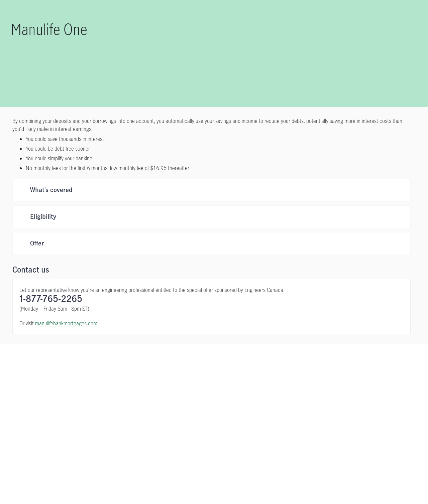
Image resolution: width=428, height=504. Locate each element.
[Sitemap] (349, 435)
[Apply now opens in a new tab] (107, 372)
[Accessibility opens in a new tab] (138, 435)
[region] (214, 483)
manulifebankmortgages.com (66, 323)
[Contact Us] (321, 372)
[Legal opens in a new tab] (68, 435)
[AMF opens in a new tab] (324, 435)
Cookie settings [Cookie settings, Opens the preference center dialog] (304, 482)
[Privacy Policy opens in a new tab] (99, 435)
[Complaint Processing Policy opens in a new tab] (279, 435)
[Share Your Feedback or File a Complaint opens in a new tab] (201, 435)
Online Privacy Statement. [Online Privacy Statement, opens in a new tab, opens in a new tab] (54, 497)
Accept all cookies (351, 482)
